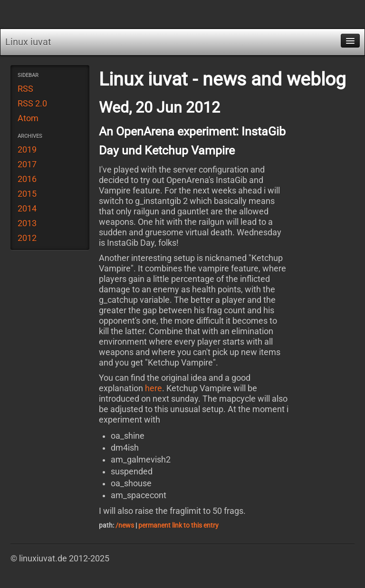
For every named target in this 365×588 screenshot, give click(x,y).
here (154, 388)
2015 (27, 194)
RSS (25, 89)
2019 (27, 150)
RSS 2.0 (32, 104)
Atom (28, 118)
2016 (27, 179)
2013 (27, 223)
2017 (27, 164)
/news (125, 525)
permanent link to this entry (178, 525)
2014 (27, 209)
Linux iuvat (28, 42)
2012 (27, 238)
